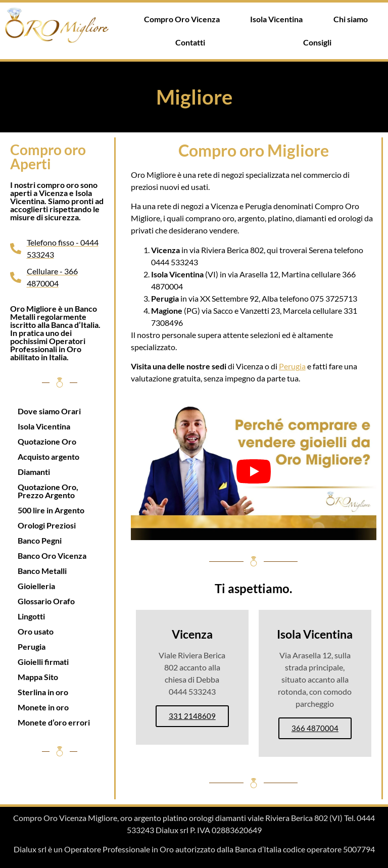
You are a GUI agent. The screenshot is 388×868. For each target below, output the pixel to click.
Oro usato (36, 631)
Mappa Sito (38, 677)
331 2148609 (192, 716)
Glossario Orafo (46, 601)
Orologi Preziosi (47, 525)
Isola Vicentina (276, 19)
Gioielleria (36, 586)
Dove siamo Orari (49, 411)
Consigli (317, 42)
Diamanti (34, 472)
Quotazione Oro (47, 441)
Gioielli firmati (43, 662)
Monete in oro (43, 707)
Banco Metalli (42, 571)
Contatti (190, 42)
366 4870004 (315, 728)
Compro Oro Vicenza (182, 19)
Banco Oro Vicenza (52, 556)
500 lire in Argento (51, 510)
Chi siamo (351, 19)
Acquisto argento (48, 456)
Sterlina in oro (43, 692)
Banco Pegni (40, 540)
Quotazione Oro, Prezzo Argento (48, 491)
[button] (193, 42)
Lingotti (31, 616)
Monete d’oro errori (54, 722)
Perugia (32, 646)
